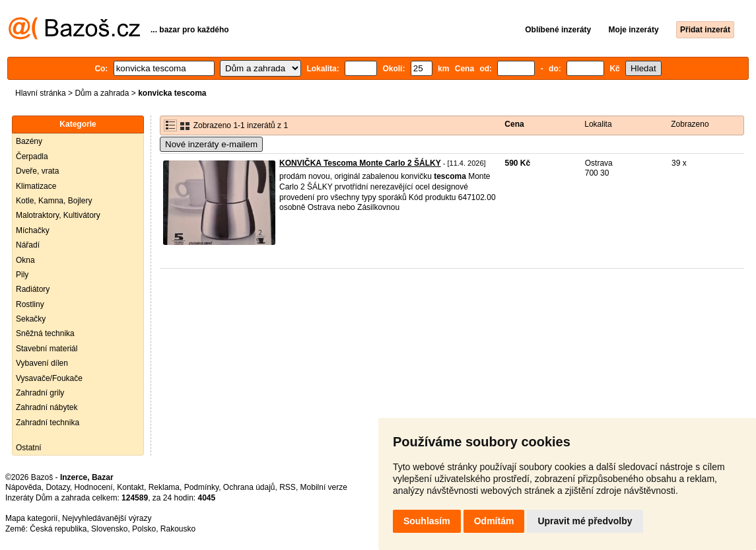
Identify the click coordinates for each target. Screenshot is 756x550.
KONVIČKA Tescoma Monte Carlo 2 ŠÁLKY (360, 163)
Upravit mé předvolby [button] (585, 521)
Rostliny (30, 304)
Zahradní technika (48, 423)
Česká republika (58, 529)
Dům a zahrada (102, 93)
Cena (514, 124)
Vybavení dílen (42, 363)
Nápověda (23, 487)
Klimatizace (36, 186)
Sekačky (31, 319)
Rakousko (178, 529)
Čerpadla (32, 156)
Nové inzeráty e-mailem (211, 144)
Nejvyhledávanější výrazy (107, 518)
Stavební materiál (47, 349)
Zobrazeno (690, 124)
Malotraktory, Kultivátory (58, 215)
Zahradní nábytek (47, 407)
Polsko (144, 529)
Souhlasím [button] (427, 521)
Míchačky (33, 230)
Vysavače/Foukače (49, 378)
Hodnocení (94, 487)
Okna (25, 260)
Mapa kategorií (31, 518)
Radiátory (33, 289)
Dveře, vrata (37, 171)
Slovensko (109, 529)
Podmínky (201, 487)
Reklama (164, 487)
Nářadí (28, 245)
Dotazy (57, 487)
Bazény (29, 141)
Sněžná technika (45, 333)
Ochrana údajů (249, 487)
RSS (288, 487)
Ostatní (29, 448)
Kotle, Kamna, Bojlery (54, 201)
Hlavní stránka (41, 93)
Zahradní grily (40, 393)
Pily (22, 275)
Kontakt (130, 487)
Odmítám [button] (494, 521)
